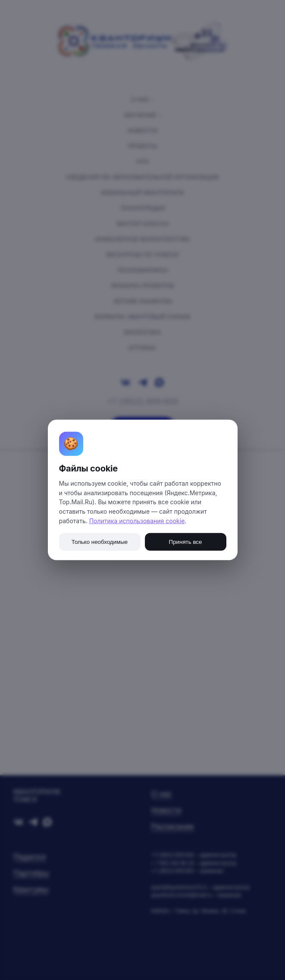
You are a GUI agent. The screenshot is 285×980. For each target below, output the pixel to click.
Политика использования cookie (137, 521)
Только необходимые (100, 542)
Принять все (186, 542)
